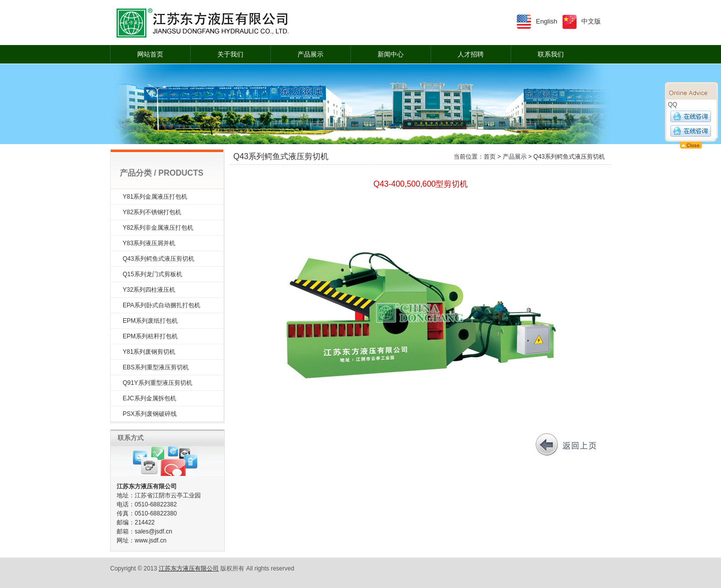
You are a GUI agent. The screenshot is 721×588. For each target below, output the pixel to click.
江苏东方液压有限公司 (189, 568)
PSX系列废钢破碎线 (150, 414)
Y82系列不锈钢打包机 (152, 212)
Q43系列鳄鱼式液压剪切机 (158, 259)
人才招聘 (471, 54)
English (547, 21)
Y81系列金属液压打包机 (155, 197)
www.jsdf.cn (150, 540)
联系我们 (551, 54)
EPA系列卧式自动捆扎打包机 (161, 305)
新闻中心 (391, 54)
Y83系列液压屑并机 (149, 243)
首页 (490, 157)
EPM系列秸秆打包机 (150, 336)
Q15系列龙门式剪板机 (152, 274)
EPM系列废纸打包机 (150, 321)
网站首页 (150, 54)
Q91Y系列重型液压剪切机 (157, 383)
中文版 (591, 21)
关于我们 (230, 54)
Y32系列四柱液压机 (149, 290)
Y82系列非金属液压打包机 (158, 228)
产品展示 (310, 54)
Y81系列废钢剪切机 (149, 352)
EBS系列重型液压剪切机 (156, 367)
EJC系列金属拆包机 (149, 398)
